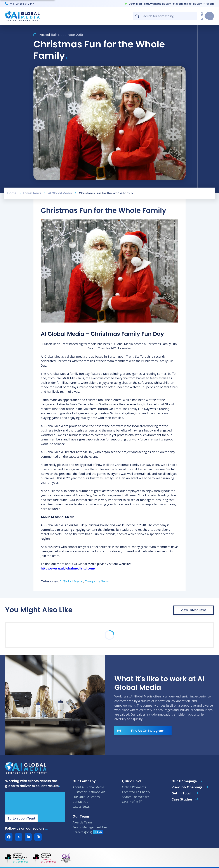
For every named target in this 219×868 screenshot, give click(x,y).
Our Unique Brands (86, 797)
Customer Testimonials (89, 792)
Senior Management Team (91, 827)
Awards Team (82, 822)
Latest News (32, 193)
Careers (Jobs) (82, 832)
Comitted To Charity (136, 792)
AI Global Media (60, 193)
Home (12, 193)
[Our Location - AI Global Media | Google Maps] (35, 807)
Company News (97, 581)
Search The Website (136, 797)
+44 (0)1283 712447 (22, 3)
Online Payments (134, 787)
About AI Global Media (88, 787)
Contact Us (80, 802)
